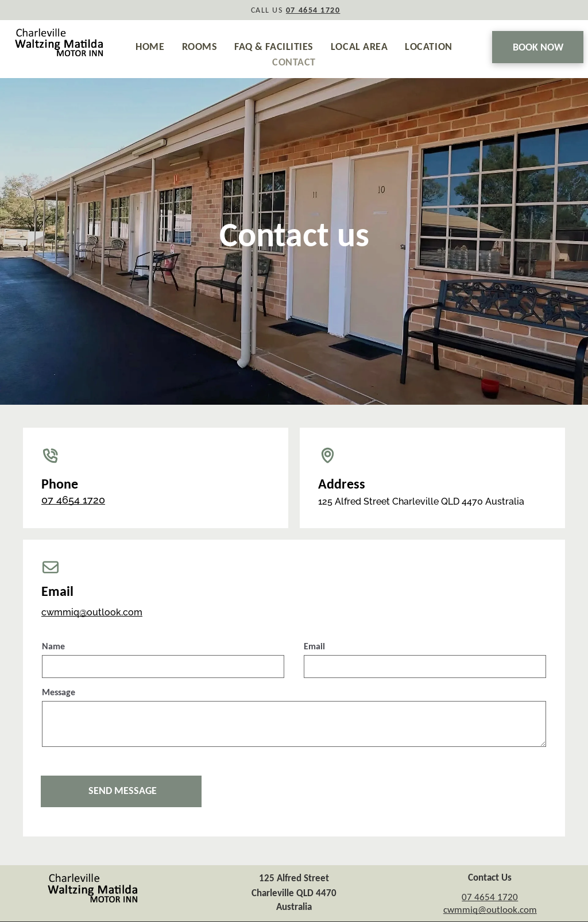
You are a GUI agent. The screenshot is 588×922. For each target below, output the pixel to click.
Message (59, 692)
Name (53, 646)
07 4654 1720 (73, 500)
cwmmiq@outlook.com (92, 612)
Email (314, 646)
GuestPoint (360, 914)
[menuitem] (150, 47)
